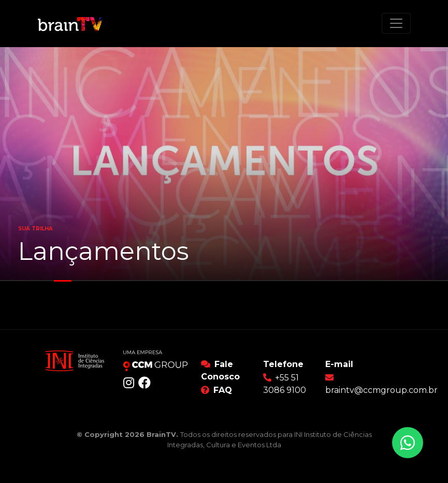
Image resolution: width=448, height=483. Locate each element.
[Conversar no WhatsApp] (408, 443)
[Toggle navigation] (396, 23)
